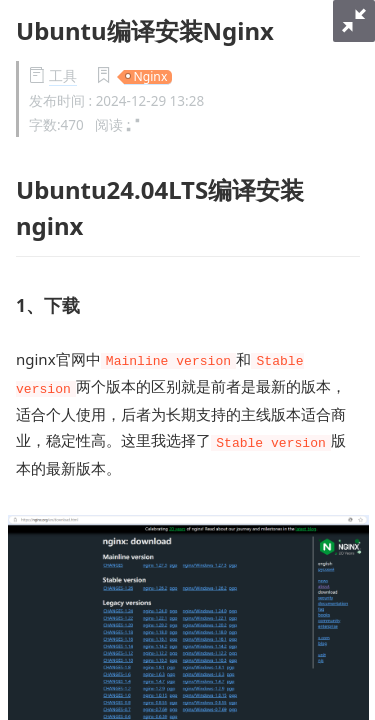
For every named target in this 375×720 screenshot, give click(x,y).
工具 (63, 76)
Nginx (151, 77)
